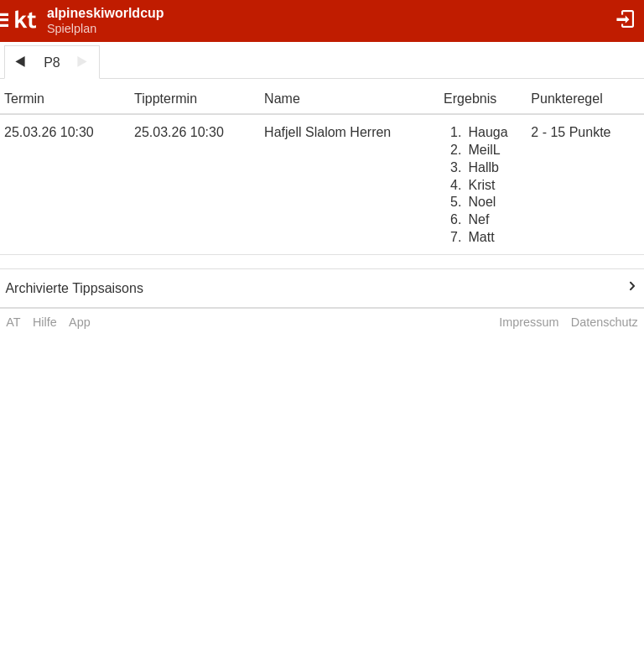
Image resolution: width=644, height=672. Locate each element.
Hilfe (45, 322)
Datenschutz (605, 322)
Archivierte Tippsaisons (74, 288)
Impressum (529, 322)
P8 (52, 63)
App (80, 322)
